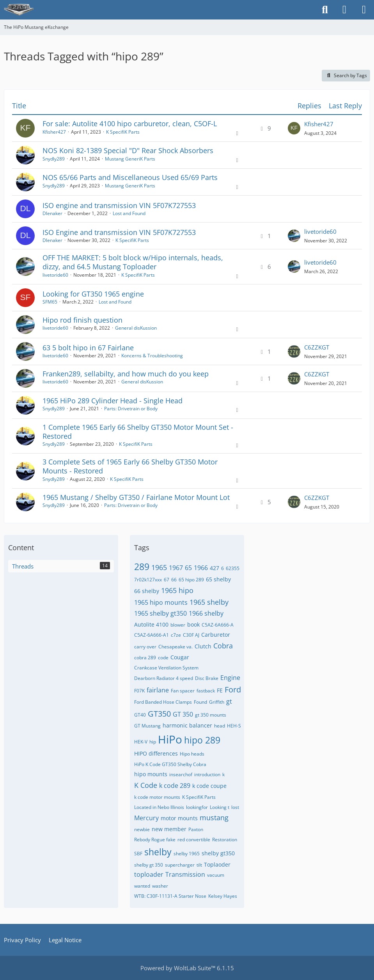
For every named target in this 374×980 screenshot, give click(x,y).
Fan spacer (183, 691)
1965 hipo (177, 590)
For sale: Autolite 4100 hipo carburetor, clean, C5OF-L (130, 124)
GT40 (140, 715)
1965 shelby (209, 602)
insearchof (181, 774)
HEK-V (141, 742)
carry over (145, 647)
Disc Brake (207, 678)
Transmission (185, 874)
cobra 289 (145, 658)
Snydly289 (54, 159)
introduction (207, 774)
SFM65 (50, 302)
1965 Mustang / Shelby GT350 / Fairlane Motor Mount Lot (136, 497)
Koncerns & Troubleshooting (152, 356)
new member (169, 829)
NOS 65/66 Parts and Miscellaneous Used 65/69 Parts (130, 177)
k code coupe (209, 786)
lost (235, 807)
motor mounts (179, 818)
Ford (233, 690)
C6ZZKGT (317, 347)
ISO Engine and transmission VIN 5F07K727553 (119, 232)
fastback (206, 691)
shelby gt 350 (149, 865)
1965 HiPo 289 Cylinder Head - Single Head (113, 401)
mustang (214, 818)
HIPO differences (156, 753)
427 (214, 568)
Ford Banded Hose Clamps (163, 702)
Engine (230, 678)
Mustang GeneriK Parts (130, 159)
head (220, 726)
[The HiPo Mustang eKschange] (19, 10)
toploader (149, 874)
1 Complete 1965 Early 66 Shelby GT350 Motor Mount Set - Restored (138, 432)
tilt (199, 865)
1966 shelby (206, 613)
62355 (233, 568)
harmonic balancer (187, 725)
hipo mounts (151, 774)
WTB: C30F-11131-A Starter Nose (170, 896)
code (163, 658)
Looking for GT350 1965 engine (93, 294)
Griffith (217, 702)
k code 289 (175, 786)
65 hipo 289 (191, 580)
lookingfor (197, 807)
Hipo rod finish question (82, 320)
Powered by (187, 968)
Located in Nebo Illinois (159, 807)
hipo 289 (202, 740)
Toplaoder (217, 864)
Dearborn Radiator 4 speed (164, 678)
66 (174, 580)
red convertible (194, 840)
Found (200, 702)
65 (188, 568)
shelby (158, 852)
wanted (142, 886)
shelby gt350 (218, 853)
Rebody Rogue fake (155, 840)
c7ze (176, 635)
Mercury (146, 818)
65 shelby (218, 579)
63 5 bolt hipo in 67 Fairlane (88, 348)
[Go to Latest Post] (294, 128)
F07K (139, 691)
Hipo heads (192, 754)
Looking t (220, 807)
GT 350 (183, 714)
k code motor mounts (157, 797)
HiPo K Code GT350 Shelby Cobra (170, 764)
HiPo (170, 739)
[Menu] (364, 10)
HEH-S (234, 726)
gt (229, 701)
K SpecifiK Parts (123, 132)
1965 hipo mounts (161, 602)
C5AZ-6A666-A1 (152, 635)
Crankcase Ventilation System (166, 668)
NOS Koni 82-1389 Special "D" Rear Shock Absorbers (128, 150)
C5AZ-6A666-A (218, 625)
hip (153, 742)
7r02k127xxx (148, 580)
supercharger (180, 865)
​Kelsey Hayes (223, 896)
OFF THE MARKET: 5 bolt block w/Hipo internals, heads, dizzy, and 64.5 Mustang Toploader (133, 262)
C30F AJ (191, 635)
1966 (201, 568)
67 (167, 580)
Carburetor (216, 635)
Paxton (196, 829)
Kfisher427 (54, 132)
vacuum (216, 875)
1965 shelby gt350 (160, 613)
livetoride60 (320, 231)
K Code (146, 785)
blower (178, 625)
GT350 (159, 714)
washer (160, 886)
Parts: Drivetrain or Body (131, 409)
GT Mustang (147, 726)
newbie (142, 829)
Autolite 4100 (151, 624)
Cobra (223, 646)
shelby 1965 (187, 854)
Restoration (225, 840)
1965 (159, 567)
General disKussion (136, 328)
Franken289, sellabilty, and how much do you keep (126, 374)
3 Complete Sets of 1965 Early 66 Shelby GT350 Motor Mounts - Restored (130, 466)
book (193, 624)
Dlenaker (52, 213)
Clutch (203, 646)
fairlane (158, 690)
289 (142, 567)
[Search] (325, 10)
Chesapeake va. (175, 647)
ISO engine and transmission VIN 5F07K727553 (119, 205)
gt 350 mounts (211, 715)
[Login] (344, 10)
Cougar (180, 657)
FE (220, 690)
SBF (138, 854)
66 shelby (147, 591)
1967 (176, 568)
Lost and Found (129, 213)
